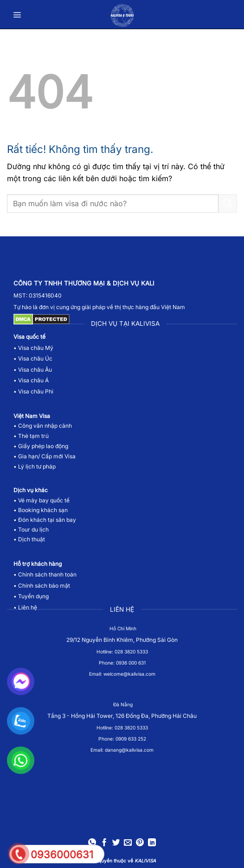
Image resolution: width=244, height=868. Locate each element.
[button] (17, 14)
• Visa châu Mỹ (33, 348)
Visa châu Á (33, 380)
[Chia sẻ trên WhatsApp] (92, 843)
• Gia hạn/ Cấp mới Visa (45, 456)
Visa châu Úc (35, 358)
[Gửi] (228, 203)
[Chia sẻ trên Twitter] (116, 843)
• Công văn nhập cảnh (43, 426)
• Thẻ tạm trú (31, 436)
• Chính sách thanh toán (45, 574)
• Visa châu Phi (34, 391)
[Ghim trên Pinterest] (140, 843)
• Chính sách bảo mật (42, 586)
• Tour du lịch (31, 529)
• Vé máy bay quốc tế (42, 500)
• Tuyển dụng (31, 596)
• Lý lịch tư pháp (35, 466)
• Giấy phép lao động (41, 446)
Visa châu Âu (35, 370)
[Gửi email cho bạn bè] (128, 843)
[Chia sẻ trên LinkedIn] (151, 843)
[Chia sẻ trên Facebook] (104, 843)
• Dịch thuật (29, 539)
